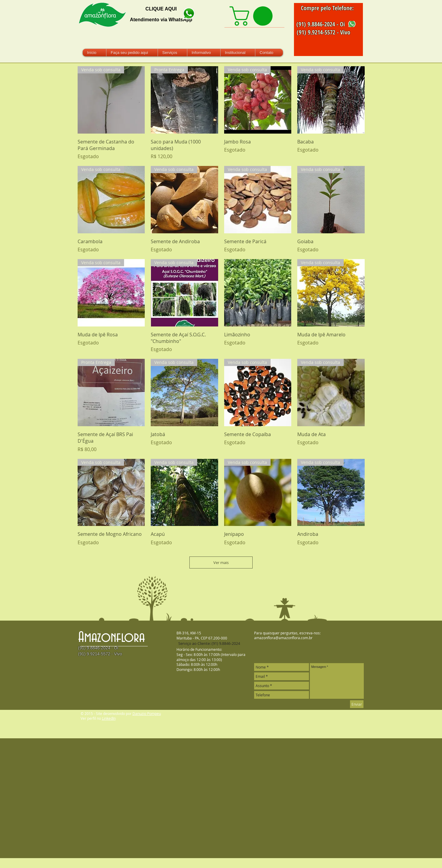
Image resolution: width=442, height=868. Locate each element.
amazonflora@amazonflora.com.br (283, 638)
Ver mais (221, 562)
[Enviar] (357, 704)
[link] (253, 16)
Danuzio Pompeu (147, 713)
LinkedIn (109, 718)
